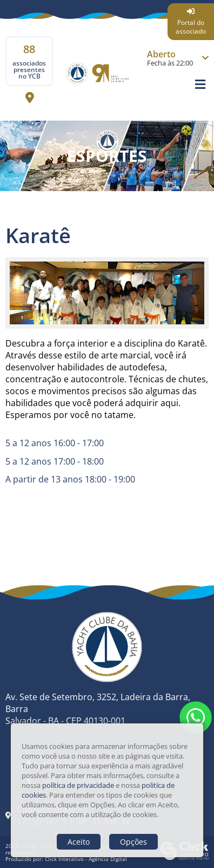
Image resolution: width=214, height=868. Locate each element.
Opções (133, 842)
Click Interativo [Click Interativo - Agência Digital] (86, 859)
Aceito (79, 842)
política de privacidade (78, 785)
